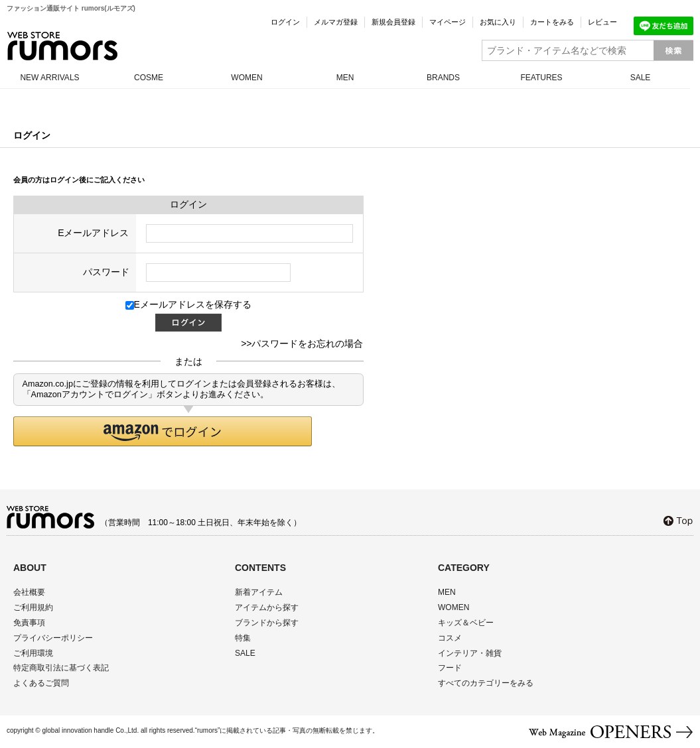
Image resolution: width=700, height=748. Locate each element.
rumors (62, 46)
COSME (149, 78)
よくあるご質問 (41, 683)
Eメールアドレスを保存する (188, 304)
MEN (345, 78)
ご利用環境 (33, 653)
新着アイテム (259, 592)
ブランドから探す (267, 623)
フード (450, 668)
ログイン (285, 22)
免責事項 (29, 623)
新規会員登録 (393, 22)
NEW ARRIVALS (49, 78)
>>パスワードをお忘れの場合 (302, 343)
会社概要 (29, 592)
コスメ (450, 638)
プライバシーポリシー (53, 638)
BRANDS (443, 78)
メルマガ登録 (336, 22)
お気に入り (498, 22)
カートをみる (552, 22)
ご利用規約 (33, 607)
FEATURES (541, 78)
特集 (243, 638)
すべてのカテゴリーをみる (486, 683)
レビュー (602, 22)
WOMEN (246, 78)
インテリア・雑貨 (470, 653)
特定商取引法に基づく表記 (61, 668)
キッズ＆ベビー (466, 623)
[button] (163, 431)
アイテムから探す (267, 607)
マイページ (448, 22)
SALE (641, 78)
